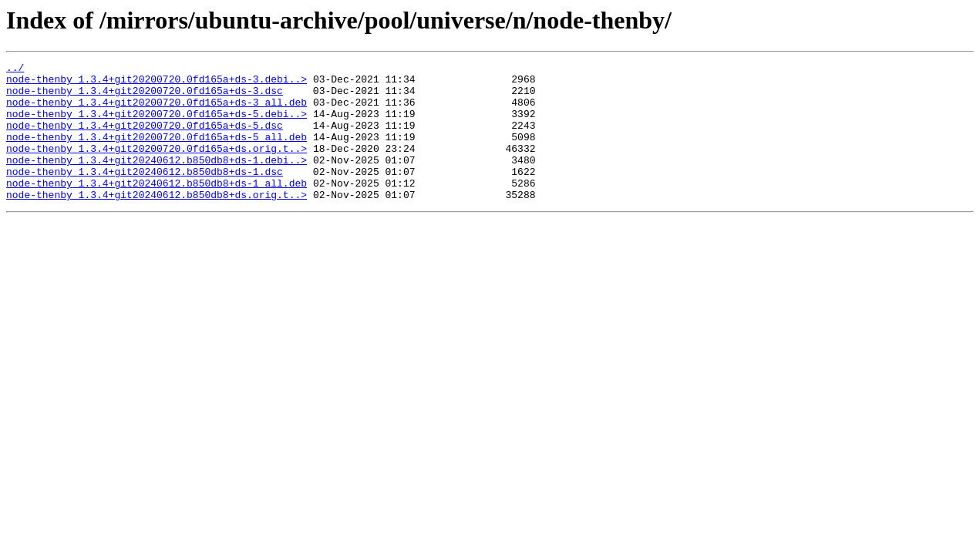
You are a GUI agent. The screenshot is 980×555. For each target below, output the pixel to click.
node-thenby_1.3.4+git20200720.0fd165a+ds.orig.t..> (157, 166)
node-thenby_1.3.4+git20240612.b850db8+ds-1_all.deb (157, 208)
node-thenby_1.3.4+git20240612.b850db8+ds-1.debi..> (157, 180)
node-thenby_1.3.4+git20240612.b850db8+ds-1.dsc (145, 194)
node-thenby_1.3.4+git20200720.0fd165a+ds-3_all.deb (157, 111)
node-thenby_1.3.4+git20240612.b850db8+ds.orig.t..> (157, 222)
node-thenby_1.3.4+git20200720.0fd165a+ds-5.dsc (145, 139)
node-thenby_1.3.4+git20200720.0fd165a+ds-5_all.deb (157, 153)
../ (15, 69)
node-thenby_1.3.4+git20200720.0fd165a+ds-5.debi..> (157, 125)
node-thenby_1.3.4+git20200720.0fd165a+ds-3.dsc (145, 97)
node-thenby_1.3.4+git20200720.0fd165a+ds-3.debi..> (157, 83)
